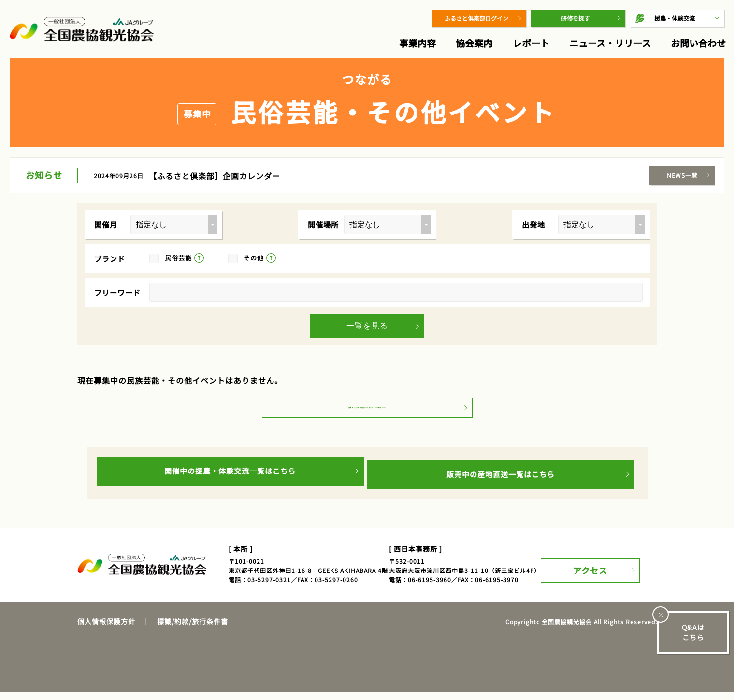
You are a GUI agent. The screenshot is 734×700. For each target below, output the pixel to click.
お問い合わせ (698, 43)
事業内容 (417, 43)
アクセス (597, 572)
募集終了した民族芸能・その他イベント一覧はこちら (367, 417)
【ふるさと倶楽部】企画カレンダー (215, 176)
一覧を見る (367, 326)
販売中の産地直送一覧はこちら (501, 482)
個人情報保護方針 (106, 629)
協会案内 (474, 43)
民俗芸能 (178, 258)
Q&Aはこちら (693, 632)
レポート (531, 43)
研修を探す (576, 18)
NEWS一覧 (682, 175)
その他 (254, 258)
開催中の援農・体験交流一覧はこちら (230, 482)
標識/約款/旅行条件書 (193, 629)
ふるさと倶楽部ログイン (476, 18)
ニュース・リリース (610, 43)
